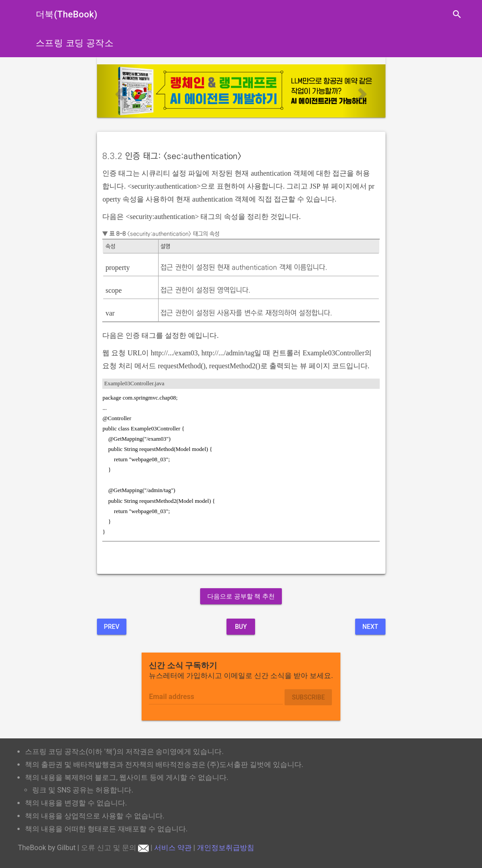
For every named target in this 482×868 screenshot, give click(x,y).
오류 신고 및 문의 (115, 848)
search (457, 14)
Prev (112, 627)
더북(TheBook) (67, 14)
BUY (241, 627)
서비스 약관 (173, 848)
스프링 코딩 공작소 (75, 43)
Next (370, 627)
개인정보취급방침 (226, 848)
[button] (119, 91)
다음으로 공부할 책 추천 (241, 596)
